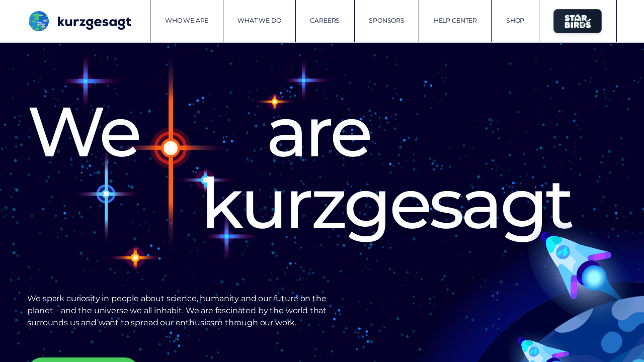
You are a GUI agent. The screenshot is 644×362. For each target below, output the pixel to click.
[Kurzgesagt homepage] (79, 21)
